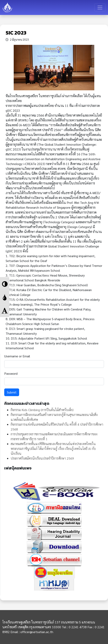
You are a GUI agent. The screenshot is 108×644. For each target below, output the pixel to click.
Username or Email (17, 356)
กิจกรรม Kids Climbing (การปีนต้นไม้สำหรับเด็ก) (42, 410)
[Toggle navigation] (100, 7)
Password (11, 373)
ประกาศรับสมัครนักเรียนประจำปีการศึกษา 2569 (42, 458)
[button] (5, 284)
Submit (12, 392)
